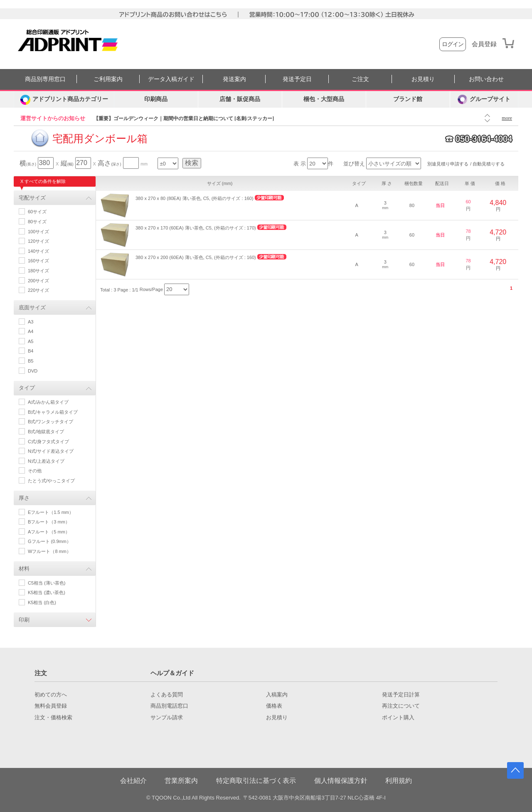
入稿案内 (277, 695)
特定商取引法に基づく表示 (256, 781)
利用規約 (399, 781)
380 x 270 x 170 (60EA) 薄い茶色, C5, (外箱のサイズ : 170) (196, 228)
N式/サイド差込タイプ (51, 451)
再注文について (401, 706)
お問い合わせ (486, 79)
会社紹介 (133, 781)
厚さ (24, 498)
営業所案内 (181, 781)
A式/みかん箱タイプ (48, 402)
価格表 (274, 706)
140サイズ (38, 251)
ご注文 (360, 79)
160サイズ (38, 261)
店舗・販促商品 (240, 99)
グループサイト (484, 99)
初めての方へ (51, 695)
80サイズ (37, 222)
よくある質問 (167, 695)
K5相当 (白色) (42, 602)
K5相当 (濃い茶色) (47, 592)
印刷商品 (156, 99)
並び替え (354, 164)
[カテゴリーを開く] (64, 99)
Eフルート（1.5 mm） (51, 512)
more (507, 118)
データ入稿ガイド (171, 79)
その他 (35, 471)
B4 (31, 351)
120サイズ (38, 241)
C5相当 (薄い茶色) (47, 583)
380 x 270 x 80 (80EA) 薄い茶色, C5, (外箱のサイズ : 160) (195, 198)
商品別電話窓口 (169, 706)
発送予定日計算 (401, 695)
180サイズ (38, 271)
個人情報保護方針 (341, 781)
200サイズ (38, 281)
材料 (24, 569)
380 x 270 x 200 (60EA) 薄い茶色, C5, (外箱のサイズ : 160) (196, 257)
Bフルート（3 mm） (49, 522)
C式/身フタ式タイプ (48, 442)
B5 (31, 361)
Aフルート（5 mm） (49, 532)
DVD (33, 371)
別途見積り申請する (448, 164)
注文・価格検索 (53, 718)
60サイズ (37, 212)
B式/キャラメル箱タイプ (53, 412)
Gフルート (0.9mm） (49, 541)
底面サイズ (32, 307)
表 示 (300, 164)
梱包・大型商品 (324, 99)
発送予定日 (297, 79)
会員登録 (484, 44)
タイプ (27, 388)
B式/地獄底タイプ (46, 432)
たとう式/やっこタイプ (51, 481)
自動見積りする (489, 164)
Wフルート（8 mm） (49, 551)
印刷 (24, 620)
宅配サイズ (32, 198)
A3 (31, 322)
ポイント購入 (398, 718)
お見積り (423, 79)
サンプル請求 (167, 718)
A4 (31, 331)
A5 (31, 341)
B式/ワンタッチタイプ (50, 422)
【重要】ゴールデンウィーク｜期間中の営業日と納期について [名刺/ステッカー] (184, 118)
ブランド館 (408, 99)
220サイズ (38, 290)
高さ (109, 163)
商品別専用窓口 (45, 79)
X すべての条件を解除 (43, 181)
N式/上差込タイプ (46, 461)
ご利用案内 (108, 79)
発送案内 (234, 79)
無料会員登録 (51, 706)
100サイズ (38, 232)
